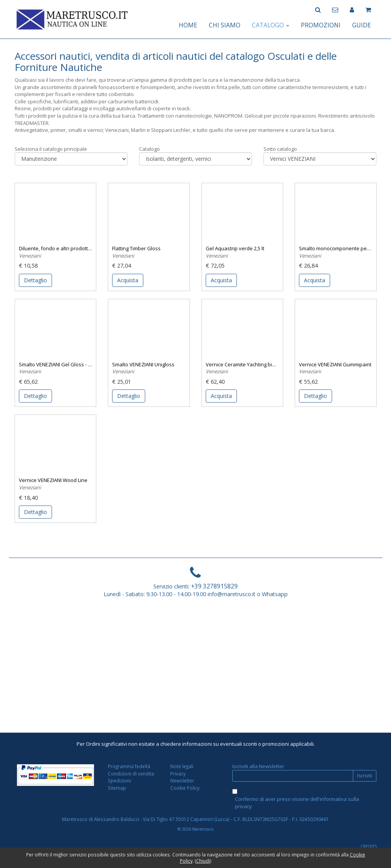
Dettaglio (35, 280)
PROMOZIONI (321, 25)
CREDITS (369, 846)
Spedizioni (119, 780)
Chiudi (203, 861)
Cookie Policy (185, 788)
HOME (188, 25)
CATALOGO (271, 25)
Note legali (182, 766)
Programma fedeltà (129, 766)
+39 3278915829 (214, 586)
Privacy (178, 774)
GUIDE (362, 25)
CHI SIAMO (225, 25)
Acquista (128, 280)
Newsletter (182, 780)
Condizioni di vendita (131, 774)
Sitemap (117, 788)
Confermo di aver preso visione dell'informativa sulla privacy (297, 803)
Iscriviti (365, 776)
